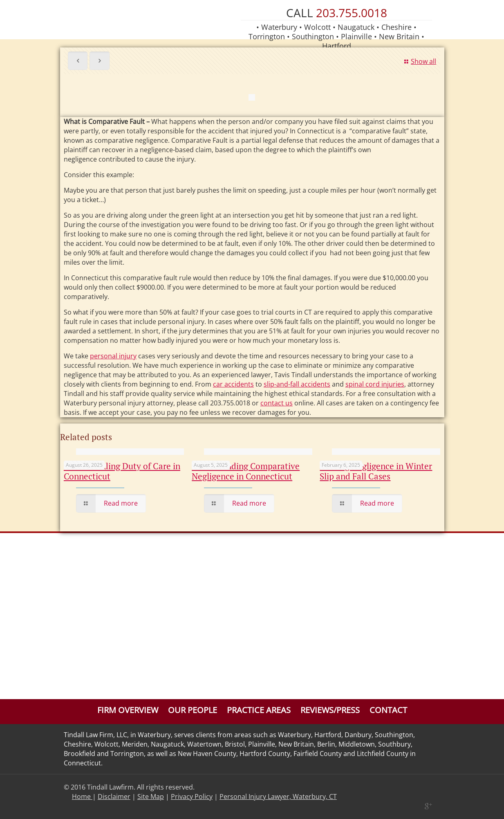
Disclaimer (114, 796)
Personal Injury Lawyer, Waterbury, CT (278, 796)
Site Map (151, 796)
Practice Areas (259, 710)
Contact (388, 710)
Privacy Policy (192, 796)
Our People (193, 710)
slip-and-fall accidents (297, 384)
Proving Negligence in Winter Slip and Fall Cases (376, 471)
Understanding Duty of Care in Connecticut (122, 471)
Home (82, 796)
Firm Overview (128, 710)
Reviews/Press (330, 710)
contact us (277, 403)
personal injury (113, 356)
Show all (419, 61)
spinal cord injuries (375, 384)
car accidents (233, 384)
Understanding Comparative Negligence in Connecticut (246, 471)
